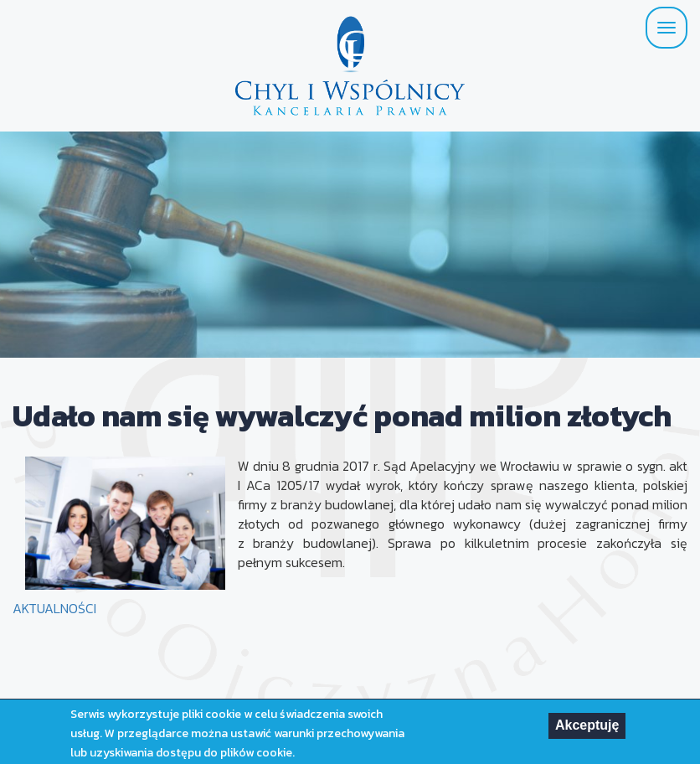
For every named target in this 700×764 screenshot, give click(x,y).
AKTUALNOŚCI (54, 608)
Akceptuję (587, 728)
